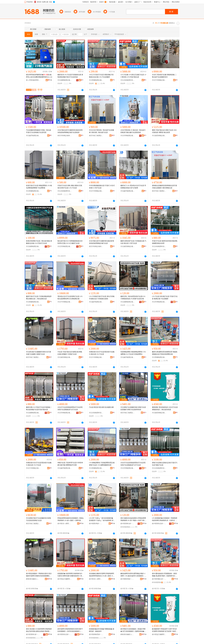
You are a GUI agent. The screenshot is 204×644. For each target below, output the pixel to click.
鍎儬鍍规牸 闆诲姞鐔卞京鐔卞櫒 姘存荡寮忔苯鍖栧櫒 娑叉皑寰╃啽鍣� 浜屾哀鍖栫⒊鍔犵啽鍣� (165, 630)
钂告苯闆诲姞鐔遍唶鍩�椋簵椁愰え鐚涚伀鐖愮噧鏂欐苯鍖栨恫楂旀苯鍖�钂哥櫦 (39, 76)
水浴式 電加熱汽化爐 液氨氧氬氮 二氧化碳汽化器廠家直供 (164, 76)
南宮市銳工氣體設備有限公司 (96, 136)
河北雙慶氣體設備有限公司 (96, 80)
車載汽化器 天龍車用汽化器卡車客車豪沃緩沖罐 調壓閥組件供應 (70, 464)
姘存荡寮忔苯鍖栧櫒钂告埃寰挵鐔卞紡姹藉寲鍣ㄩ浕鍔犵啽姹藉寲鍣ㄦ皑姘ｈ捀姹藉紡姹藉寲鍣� (70, 630)
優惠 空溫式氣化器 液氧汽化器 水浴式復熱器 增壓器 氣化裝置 (164, 131)
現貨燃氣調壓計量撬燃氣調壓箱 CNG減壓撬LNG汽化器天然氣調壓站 (133, 353)
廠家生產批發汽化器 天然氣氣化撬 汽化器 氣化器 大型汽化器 (133, 242)
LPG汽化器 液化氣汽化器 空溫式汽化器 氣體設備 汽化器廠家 (165, 298)
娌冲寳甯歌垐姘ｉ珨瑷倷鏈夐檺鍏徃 (159, 524)
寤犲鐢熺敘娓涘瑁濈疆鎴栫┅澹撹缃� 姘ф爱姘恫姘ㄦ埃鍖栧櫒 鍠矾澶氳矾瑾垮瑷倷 (165, 575)
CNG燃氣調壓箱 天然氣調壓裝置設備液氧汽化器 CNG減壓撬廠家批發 (102, 464)
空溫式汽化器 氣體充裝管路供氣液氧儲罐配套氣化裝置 (165, 242)
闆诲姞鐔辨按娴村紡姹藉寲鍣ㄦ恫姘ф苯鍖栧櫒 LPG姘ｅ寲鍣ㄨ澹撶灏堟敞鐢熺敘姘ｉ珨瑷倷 (71, 519)
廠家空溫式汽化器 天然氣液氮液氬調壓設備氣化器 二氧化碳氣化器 (39, 298)
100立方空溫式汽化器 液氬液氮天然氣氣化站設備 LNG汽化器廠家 (101, 76)
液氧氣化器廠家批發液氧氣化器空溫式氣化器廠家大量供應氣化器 (164, 187)
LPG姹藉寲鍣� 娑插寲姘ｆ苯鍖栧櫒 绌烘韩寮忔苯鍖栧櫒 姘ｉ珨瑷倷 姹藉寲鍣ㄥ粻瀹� (165, 519)
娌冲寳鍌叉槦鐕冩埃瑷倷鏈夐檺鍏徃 (65, 579)
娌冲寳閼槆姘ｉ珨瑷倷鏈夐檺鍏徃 (96, 524)
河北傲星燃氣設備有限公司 (159, 136)
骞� (50, 80)
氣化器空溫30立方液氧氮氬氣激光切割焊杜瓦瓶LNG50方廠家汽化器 (70, 242)
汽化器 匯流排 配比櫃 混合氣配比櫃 (101, 407)
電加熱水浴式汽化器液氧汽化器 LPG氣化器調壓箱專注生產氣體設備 (70, 298)
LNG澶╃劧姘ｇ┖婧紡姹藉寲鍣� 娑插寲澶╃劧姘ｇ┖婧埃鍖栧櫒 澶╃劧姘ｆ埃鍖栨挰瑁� (102, 519)
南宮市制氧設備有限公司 (65, 136)
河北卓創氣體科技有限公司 (128, 80)
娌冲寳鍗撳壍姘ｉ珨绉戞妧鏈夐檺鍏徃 (96, 634)
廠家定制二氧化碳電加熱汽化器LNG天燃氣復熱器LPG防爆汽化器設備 (133, 298)
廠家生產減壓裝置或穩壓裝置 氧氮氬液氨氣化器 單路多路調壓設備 (165, 353)
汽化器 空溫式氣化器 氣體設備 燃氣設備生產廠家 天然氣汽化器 (70, 353)
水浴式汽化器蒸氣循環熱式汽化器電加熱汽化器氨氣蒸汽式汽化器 (70, 408)
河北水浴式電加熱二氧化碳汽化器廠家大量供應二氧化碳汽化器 (101, 131)
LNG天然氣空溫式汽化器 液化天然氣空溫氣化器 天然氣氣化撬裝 (102, 298)
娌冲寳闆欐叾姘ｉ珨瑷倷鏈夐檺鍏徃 (159, 579)
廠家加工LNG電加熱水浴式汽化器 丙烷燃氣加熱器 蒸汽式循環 (133, 187)
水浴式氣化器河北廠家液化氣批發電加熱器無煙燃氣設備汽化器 (101, 242)
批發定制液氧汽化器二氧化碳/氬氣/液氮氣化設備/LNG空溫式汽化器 (39, 242)
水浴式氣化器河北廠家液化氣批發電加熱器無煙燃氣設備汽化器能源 (70, 131)
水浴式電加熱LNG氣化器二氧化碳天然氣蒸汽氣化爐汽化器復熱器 (133, 131)
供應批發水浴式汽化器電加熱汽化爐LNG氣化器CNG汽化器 (102, 353)
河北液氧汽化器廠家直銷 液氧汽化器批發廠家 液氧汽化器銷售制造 (133, 408)
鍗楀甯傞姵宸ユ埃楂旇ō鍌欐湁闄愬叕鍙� (33, 579)
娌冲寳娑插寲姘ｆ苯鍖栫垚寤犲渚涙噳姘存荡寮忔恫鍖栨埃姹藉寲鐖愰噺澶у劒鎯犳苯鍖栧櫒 (39, 575)
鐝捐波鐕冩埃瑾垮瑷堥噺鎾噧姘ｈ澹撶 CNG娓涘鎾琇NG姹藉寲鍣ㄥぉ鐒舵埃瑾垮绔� (133, 575)
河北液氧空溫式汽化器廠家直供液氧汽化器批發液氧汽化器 (39, 519)
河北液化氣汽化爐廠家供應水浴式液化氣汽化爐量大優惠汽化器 (39, 353)
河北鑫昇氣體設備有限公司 (33, 136)
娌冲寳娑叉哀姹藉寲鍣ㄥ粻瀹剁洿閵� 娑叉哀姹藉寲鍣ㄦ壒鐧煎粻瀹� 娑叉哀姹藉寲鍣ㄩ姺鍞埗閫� (133, 630)
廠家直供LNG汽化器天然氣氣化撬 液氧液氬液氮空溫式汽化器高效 (70, 76)
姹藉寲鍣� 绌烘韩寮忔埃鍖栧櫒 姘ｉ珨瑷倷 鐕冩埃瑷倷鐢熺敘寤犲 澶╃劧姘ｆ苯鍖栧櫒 (70, 575)
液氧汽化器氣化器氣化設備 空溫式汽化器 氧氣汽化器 (165, 464)
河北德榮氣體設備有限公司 (65, 80)
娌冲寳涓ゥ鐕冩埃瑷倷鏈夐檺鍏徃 (65, 524)
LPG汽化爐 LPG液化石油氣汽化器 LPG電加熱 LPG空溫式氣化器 (133, 76)
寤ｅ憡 (50, 77)
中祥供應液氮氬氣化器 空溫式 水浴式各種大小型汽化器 (102, 187)
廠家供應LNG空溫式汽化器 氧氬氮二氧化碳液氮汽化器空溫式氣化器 (39, 408)
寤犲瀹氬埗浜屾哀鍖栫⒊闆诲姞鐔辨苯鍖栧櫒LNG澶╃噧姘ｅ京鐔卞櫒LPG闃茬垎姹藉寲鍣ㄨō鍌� (133, 519)
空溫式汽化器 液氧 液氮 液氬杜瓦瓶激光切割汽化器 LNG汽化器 (70, 187)
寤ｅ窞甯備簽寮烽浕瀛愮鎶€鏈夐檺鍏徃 (33, 80)
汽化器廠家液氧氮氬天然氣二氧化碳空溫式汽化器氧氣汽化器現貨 (39, 131)
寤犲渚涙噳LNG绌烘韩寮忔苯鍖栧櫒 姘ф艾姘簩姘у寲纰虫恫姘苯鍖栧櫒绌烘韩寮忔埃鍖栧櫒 (39, 630)
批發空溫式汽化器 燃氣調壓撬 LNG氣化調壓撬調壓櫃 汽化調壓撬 (39, 187)
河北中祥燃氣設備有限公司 (159, 80)
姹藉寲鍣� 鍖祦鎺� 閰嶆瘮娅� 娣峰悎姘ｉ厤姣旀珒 (102, 630)
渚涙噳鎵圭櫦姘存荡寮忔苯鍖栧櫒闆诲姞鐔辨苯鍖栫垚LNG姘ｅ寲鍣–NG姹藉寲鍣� (101, 575)
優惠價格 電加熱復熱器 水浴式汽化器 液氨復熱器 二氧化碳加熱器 (165, 408)
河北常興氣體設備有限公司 (128, 136)
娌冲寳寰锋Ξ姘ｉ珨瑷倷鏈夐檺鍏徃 (128, 524)
